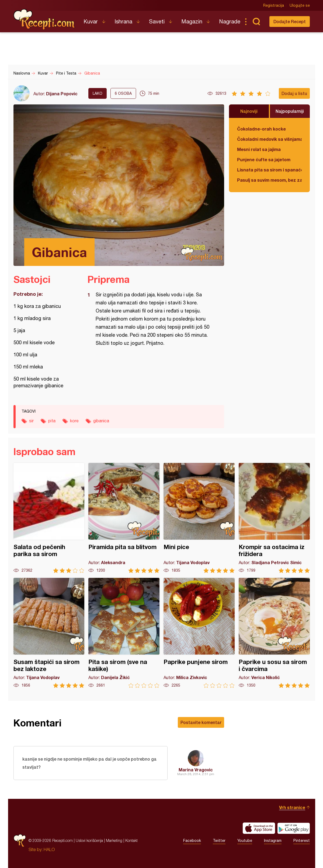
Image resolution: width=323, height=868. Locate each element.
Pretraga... (256, 22)
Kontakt (131, 840)
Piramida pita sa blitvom (124, 518)
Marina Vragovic (196, 770)
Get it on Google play (294, 828)
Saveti (157, 21)
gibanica (101, 421)
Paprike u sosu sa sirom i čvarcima (274, 633)
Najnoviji (249, 111)
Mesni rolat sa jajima (259, 149)
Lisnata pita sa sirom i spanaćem (269, 170)
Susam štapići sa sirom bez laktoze (49, 633)
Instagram (273, 841)
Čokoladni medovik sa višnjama (269, 139)
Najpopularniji (290, 111)
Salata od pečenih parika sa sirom (49, 518)
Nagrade (230, 21)
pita (52, 421)
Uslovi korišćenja (89, 840)
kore (74, 421)
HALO (49, 849)
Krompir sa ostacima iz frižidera (274, 518)
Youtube (245, 841)
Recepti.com (44, 19)
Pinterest (302, 841)
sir (31, 421)
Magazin (192, 21)
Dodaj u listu (294, 93)
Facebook (192, 841)
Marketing (114, 840)
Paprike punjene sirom (199, 633)
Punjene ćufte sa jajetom (264, 159)
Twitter (219, 841)
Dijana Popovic (62, 94)
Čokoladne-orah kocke (261, 129)
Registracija (274, 5)
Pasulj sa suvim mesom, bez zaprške (269, 180)
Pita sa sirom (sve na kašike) (124, 633)
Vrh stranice (292, 807)
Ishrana (123, 21)
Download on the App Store (259, 828)
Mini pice (199, 518)
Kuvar (91, 21)
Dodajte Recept (290, 21)
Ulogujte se (300, 5)
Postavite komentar (201, 722)
